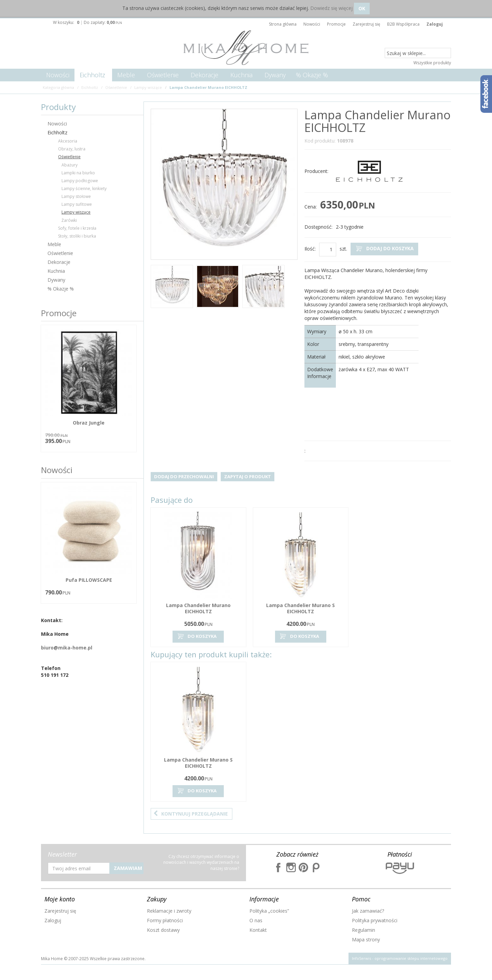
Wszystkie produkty (432, 63)
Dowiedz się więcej (331, 8)
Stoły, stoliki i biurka (77, 236)
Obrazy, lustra (72, 149)
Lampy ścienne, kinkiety (84, 189)
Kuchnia (241, 75)
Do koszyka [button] (196, 636)
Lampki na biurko (78, 173)
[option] (172, 287)
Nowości (58, 75)
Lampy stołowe (76, 196)
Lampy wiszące (76, 212)
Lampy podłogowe (80, 181)
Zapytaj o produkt (248, 476)
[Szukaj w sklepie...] (418, 53)
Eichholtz (92, 75)
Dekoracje (204, 75)
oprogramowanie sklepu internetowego (411, 958)
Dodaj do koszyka (384, 249)
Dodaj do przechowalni (184, 476)
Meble (126, 75)
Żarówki (69, 220)
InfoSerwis (361, 958)
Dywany (275, 75)
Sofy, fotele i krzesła (77, 228)
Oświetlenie (163, 75)
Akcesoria (68, 141)
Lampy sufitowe (77, 204)
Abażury (70, 165)
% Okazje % (312, 75)
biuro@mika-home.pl (67, 648)
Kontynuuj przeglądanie (191, 814)
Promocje (59, 313)
